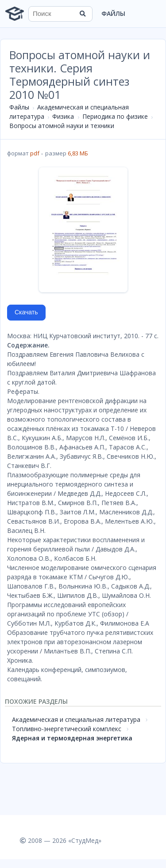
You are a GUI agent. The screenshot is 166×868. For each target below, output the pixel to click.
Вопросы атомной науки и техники (62, 126)
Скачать (26, 312)
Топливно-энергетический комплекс (67, 729)
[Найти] (83, 14)
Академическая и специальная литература (76, 719)
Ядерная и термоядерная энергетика (72, 738)
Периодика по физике (115, 116)
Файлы (113, 13)
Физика (63, 116)
